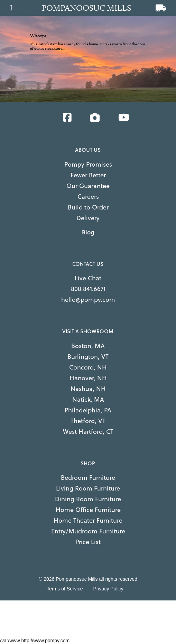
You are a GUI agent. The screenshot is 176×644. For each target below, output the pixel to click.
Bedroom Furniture (88, 478)
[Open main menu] (11, 6)
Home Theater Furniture (88, 520)
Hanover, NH (88, 378)
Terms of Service (65, 589)
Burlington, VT (88, 357)
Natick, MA (88, 399)
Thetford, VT (88, 421)
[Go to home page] (90, 8)
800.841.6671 (88, 289)
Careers (88, 197)
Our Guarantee (88, 186)
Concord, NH (88, 367)
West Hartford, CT (88, 432)
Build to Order (88, 207)
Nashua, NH (88, 389)
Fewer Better (88, 175)
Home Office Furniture (88, 510)
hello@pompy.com (88, 300)
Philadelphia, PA (88, 410)
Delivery (88, 218)
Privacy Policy (108, 589)
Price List (88, 542)
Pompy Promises (88, 164)
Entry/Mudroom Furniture (88, 531)
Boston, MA (88, 346)
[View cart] (161, 9)
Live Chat (88, 278)
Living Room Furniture (88, 488)
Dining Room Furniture (88, 499)
